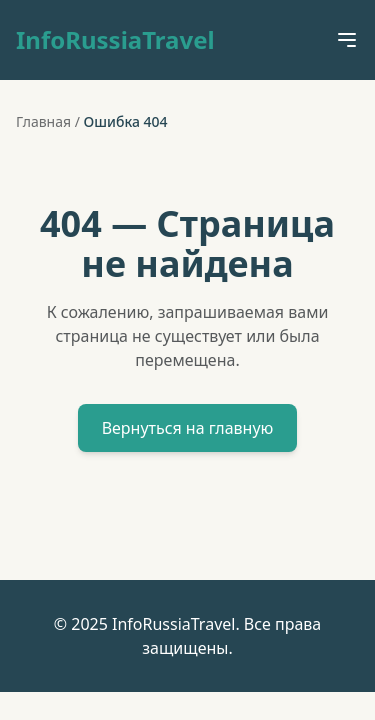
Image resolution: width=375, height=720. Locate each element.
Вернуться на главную (188, 428)
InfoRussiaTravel (115, 40)
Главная (43, 121)
